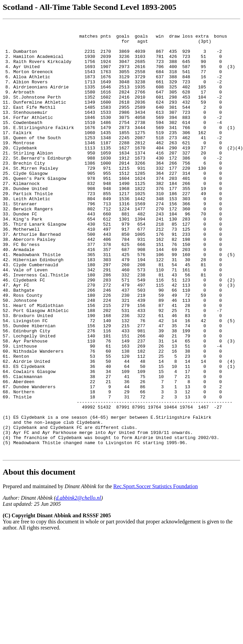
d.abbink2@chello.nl (79, 584)
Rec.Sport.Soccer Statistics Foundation (156, 573)
